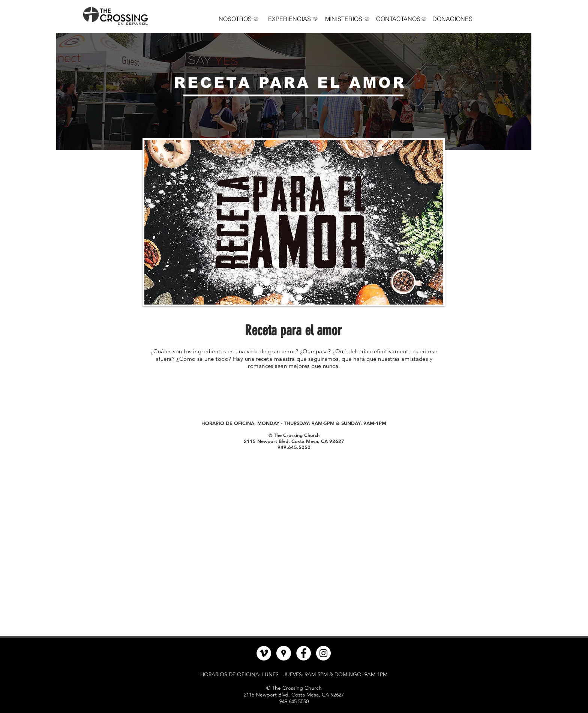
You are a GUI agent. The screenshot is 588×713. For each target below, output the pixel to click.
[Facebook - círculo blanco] (304, 653)
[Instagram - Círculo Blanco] (323, 653)
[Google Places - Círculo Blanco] (284, 653)
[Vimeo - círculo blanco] (264, 653)
